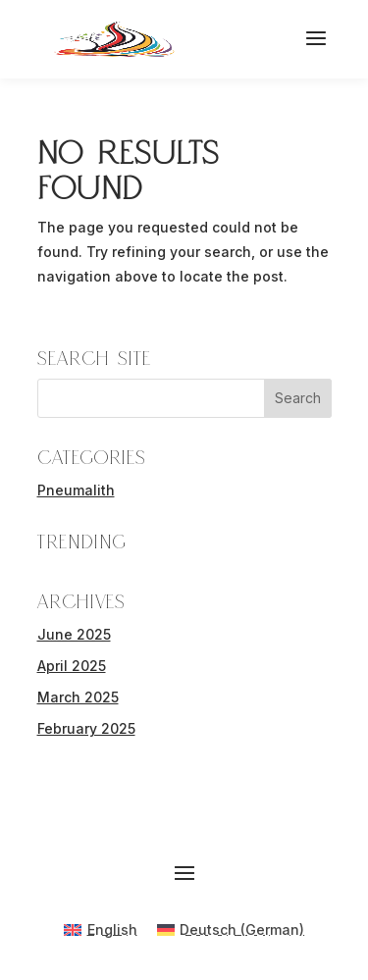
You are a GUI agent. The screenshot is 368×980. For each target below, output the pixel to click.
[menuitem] (101, 930)
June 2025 (74, 634)
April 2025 (72, 666)
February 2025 (86, 728)
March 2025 (78, 697)
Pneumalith (76, 490)
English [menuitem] (112, 929)
